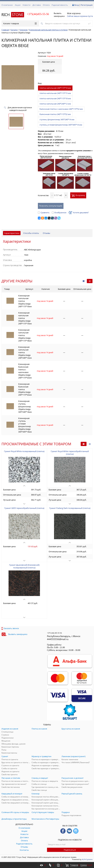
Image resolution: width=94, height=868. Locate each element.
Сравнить (44, 212)
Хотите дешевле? (79, 212)
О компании (7, 5)
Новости (26, 5)
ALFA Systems (87, 859)
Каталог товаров (20, 23)
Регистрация (87, 5)
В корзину (78, 195)
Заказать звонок (10, 628)
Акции (18, 5)
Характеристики (12, 233)
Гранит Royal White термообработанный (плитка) (70, 453)
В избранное (59, 212)
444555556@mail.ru (58, 639)
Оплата (46, 5)
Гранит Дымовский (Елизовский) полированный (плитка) (24, 566)
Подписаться (70, 850)
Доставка (37, 5)
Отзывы (46, 233)
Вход (76, 5)
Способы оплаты (31, 233)
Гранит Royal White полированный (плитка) (24, 451)
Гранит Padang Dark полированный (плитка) (70, 508)
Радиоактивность (60, 5)
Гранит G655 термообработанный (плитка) (24, 508)
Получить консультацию (51, 206)
